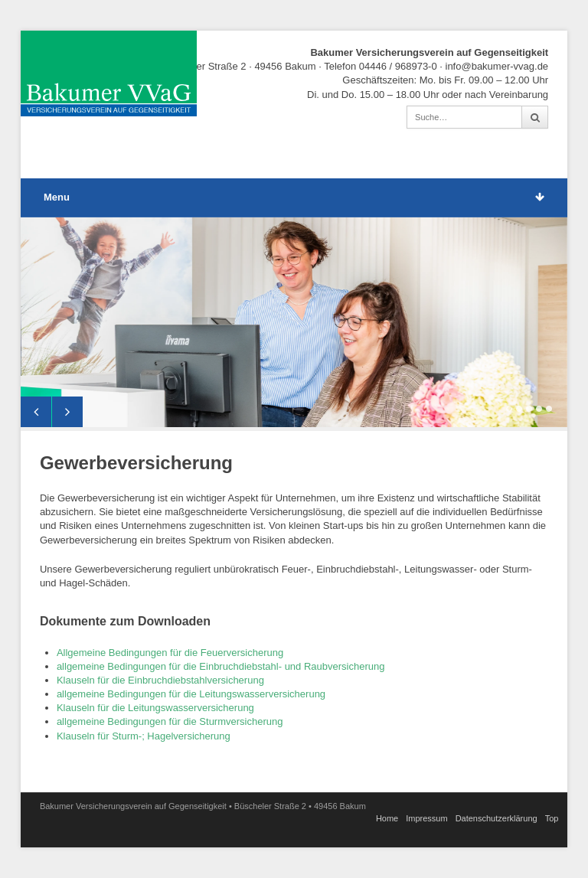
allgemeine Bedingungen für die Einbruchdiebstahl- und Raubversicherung (221, 666)
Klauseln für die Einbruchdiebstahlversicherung (160, 680)
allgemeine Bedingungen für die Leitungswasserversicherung (191, 694)
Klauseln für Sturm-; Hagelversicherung (144, 736)
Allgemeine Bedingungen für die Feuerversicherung (170, 653)
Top (552, 818)
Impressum (426, 818)
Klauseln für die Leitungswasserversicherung (155, 708)
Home (387, 818)
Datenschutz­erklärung (497, 818)
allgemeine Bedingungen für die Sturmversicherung (171, 721)
